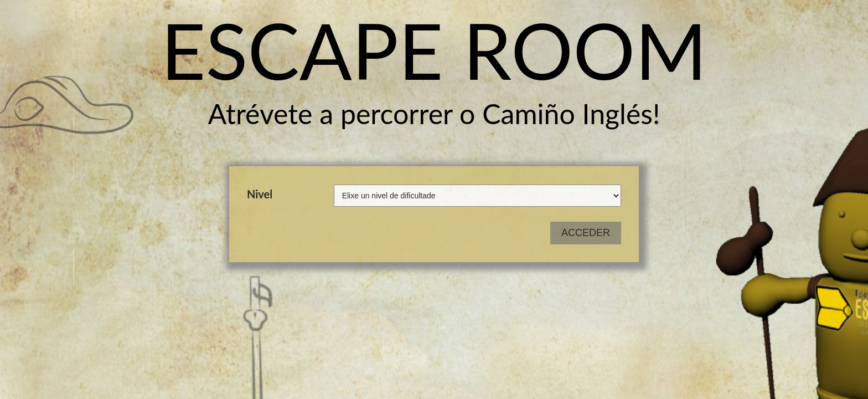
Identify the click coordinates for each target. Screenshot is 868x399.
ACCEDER (586, 233)
